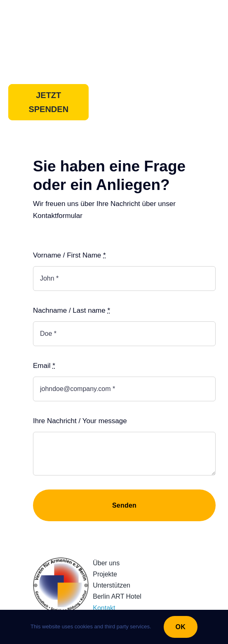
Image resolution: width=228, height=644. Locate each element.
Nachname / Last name (72, 310)
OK (181, 627)
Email (44, 366)
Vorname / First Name (69, 255)
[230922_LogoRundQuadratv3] (61, 561)
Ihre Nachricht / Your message (80, 421)
